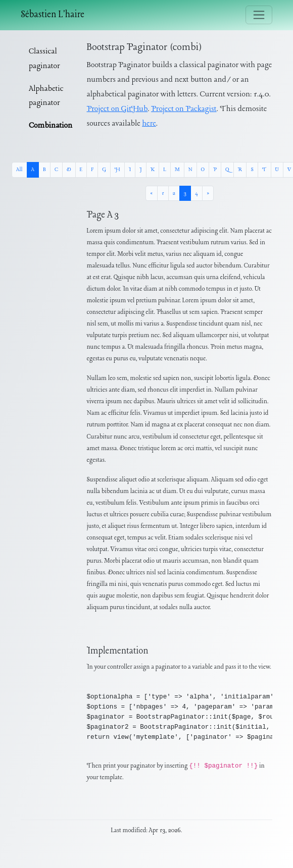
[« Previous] (152, 193)
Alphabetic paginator (46, 96)
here (149, 124)
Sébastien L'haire (53, 15)
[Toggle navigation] (259, 15)
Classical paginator (44, 59)
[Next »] (208, 193)
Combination (51, 126)
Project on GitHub (117, 109)
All (19, 170)
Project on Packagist (184, 109)
